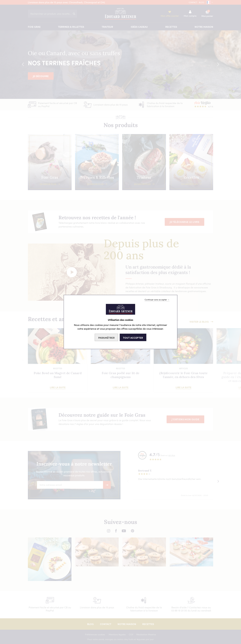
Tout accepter (133, 337)
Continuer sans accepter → (157, 300)
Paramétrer (106, 337)
